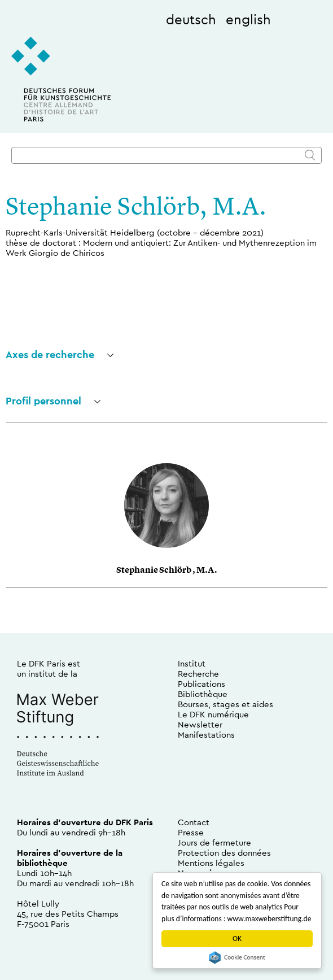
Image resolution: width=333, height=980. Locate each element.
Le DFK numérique (213, 714)
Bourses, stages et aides (225, 704)
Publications (201, 684)
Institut (192, 663)
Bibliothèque (203, 694)
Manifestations (206, 735)
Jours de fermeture (214, 842)
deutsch (191, 19)
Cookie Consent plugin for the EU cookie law (237, 957)
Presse (191, 832)
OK (237, 938)
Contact (194, 822)
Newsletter (200, 724)
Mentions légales (211, 863)
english (248, 19)
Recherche (198, 674)
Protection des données (224, 853)
